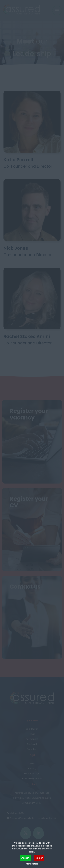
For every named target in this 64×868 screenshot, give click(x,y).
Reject (39, 858)
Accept (25, 858)
